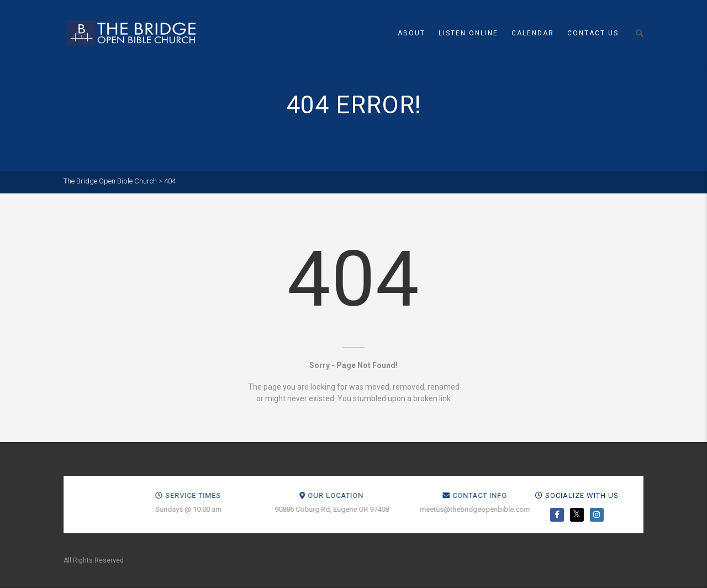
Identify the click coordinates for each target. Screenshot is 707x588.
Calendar (533, 33)
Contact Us (593, 33)
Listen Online (468, 33)
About (411, 33)
